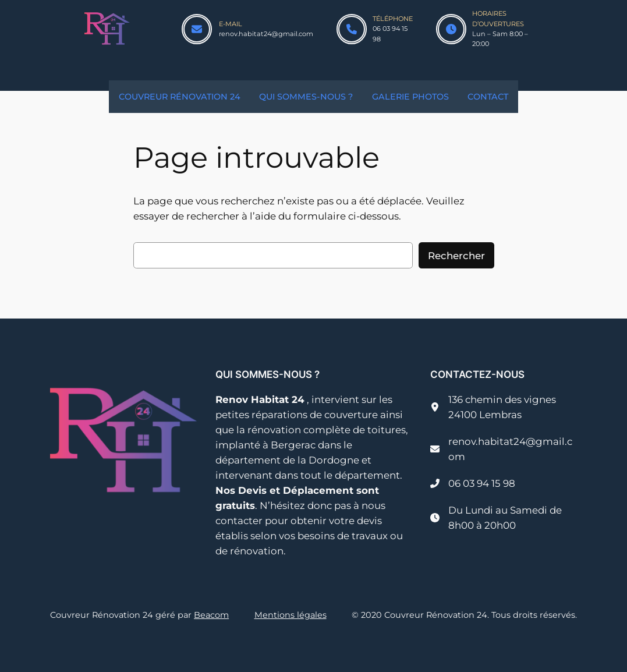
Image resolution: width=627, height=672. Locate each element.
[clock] (451, 29)
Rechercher (456, 256)
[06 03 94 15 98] (473, 483)
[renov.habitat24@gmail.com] (504, 449)
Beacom (211, 615)
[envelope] (197, 29)
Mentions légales (291, 615)
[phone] (352, 29)
